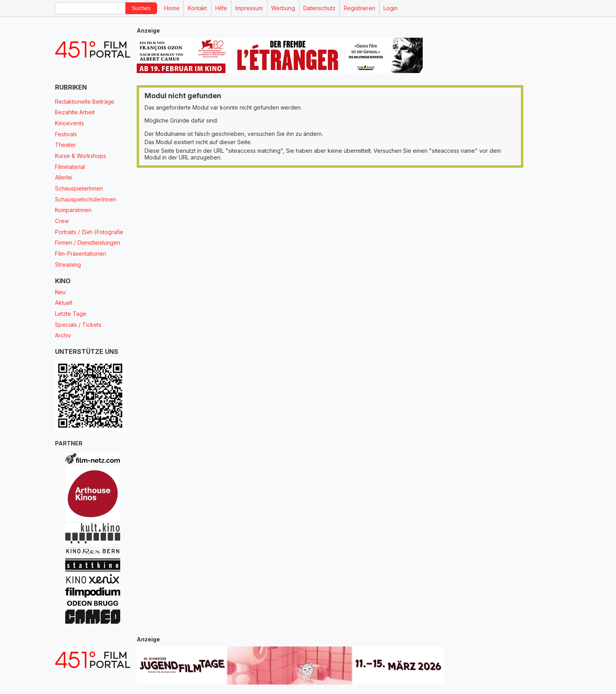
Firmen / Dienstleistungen (88, 243)
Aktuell (64, 303)
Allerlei (64, 177)
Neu (60, 292)
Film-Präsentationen (81, 254)
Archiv (63, 335)
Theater (65, 145)
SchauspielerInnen (79, 188)
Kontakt (197, 8)
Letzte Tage (71, 314)
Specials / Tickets (78, 325)
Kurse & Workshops (81, 156)
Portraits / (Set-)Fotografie (89, 232)
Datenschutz (319, 8)
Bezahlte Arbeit (75, 112)
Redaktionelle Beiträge (85, 102)
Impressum (249, 8)
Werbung (283, 8)
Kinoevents (70, 123)
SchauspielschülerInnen (86, 199)
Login (390, 8)
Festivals (66, 134)
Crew (62, 221)
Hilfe (221, 8)
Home (172, 8)
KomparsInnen (73, 210)
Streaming (68, 265)
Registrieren (359, 8)
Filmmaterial (70, 167)
